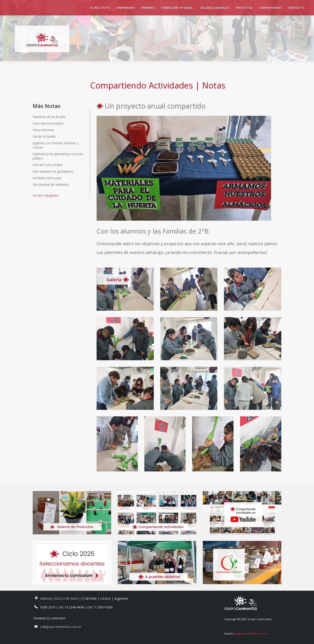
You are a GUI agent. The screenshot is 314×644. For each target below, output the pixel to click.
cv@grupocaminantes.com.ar (61, 627)
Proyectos (244, 8)
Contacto (296, 8)
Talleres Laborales (214, 8)
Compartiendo (270, 8)
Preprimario (126, 8)
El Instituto (100, 8)
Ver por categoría (46, 195)
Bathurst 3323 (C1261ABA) (60, 598)
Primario (148, 8)
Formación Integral (177, 8)
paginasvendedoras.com (251, 634)
